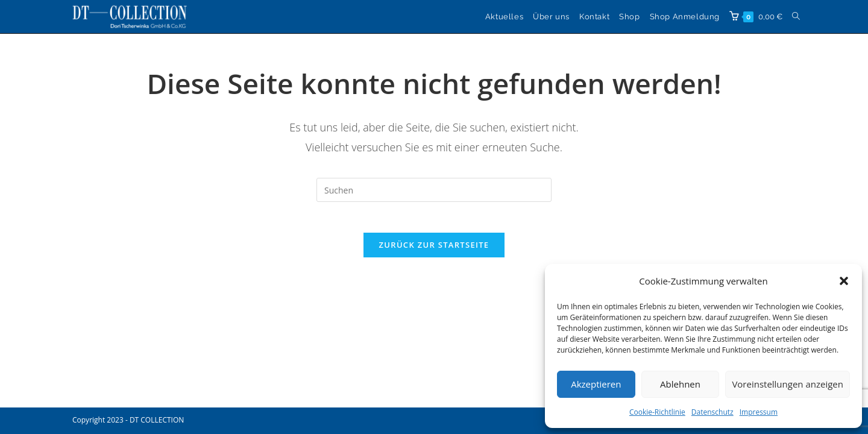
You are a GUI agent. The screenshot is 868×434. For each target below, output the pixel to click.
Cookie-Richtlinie (657, 412)
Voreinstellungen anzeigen (788, 384)
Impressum (759, 412)
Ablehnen (680, 384)
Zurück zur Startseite (434, 251)
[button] (844, 281)
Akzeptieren (596, 384)
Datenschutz (712, 412)
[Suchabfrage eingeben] (434, 190)
